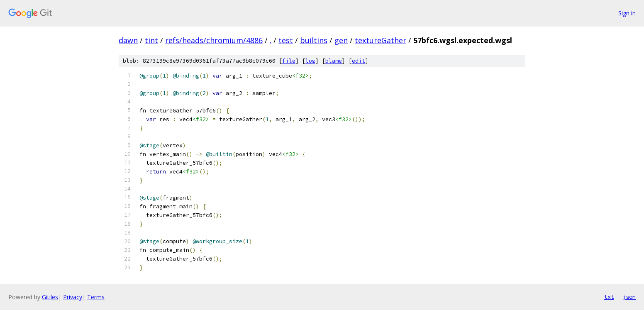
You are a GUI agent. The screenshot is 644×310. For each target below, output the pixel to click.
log (310, 61)
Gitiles (50, 297)
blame (334, 61)
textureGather (381, 40)
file (289, 61)
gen (341, 40)
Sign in (627, 13)
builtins (314, 40)
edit (359, 61)
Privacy (73, 297)
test (286, 40)
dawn (128, 40)
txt (609, 297)
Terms (96, 297)
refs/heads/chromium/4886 (214, 40)
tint (151, 40)
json (629, 297)
